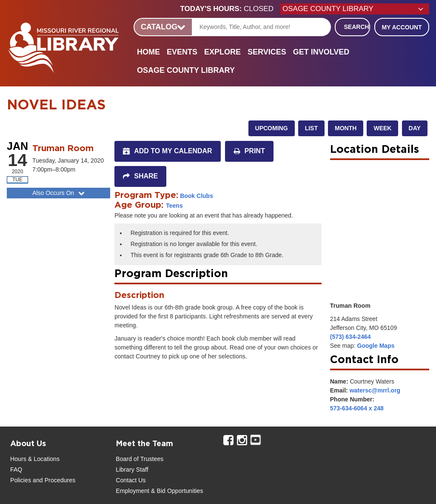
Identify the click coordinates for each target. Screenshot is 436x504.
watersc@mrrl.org (375, 390)
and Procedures (53, 480)
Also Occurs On (59, 193)
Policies (21, 480)
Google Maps (376, 346)
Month (346, 128)
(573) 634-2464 (351, 337)
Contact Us (131, 480)
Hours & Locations (35, 459)
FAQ (16, 470)
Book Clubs (197, 196)
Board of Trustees (140, 459)
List (311, 128)
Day (415, 128)
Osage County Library (186, 70)
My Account (402, 27)
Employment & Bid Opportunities (159, 491)
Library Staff (132, 470)
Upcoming (272, 128)
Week (382, 128)
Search (357, 27)
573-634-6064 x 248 (357, 408)
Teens (174, 206)
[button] (230, 9)
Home (148, 52)
